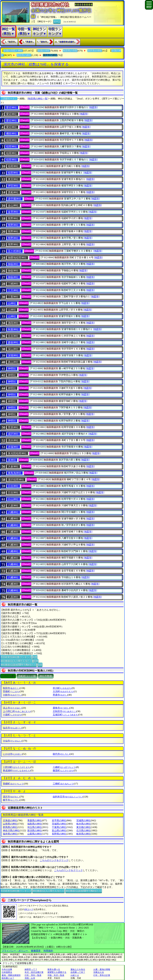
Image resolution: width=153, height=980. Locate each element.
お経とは (75, 975)
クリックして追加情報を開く (18, 963)
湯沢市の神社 (50, 55)
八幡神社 (13, 512)
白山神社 (13, 499)
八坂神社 (13, 506)
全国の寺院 (44, 51)
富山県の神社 (59, 830)
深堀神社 (13, 355)
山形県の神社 (10, 824)
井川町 (62, 688)
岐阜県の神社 (84, 834)
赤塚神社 (13, 447)
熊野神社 (13, 218)
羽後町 (11, 691)
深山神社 (13, 349)
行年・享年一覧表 (33, 975)
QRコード (29, 909)
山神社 (12, 303)
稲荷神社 (12, 140)
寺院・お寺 (30, 978)
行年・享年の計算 (102, 975)
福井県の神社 (10, 834)
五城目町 (66, 715)
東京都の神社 (84, 827)
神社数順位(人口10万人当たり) (17, 661)
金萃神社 (13, 212)
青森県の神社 (35, 820)
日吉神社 (13, 486)
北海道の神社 (10, 820)
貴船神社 (13, 192)
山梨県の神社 (35, 834)
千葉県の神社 (59, 827)
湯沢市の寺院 (95, 51)
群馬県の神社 (10, 827)
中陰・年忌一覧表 (56, 975)
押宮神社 (13, 186)
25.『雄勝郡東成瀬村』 (66, 42)
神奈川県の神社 (11, 830)
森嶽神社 (13, 342)
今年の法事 (7, 969)
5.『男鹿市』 (29, 42)
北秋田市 (64, 711)
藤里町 (63, 770)
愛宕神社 (12, 108)
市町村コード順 (27, 676)
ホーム (57, 21)
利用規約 (48, 951)
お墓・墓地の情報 (102, 969)
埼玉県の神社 (35, 827)
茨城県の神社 (59, 824)
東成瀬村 (17, 770)
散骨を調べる (54, 969)
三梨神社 (13, 297)
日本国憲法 (7, 972)
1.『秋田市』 (11, 42)
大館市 (12, 695)
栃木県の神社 (84, 824)
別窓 (35, 657)
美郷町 (13, 784)
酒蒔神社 (13, 323)
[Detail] (25, 107)
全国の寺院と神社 (13, 51)
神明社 (12, 369)
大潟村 (63, 691)
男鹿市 (60, 695)
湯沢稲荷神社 (16, 480)
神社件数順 (46, 676)
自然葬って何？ (78, 972)
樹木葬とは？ (8, 978)
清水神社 (13, 440)
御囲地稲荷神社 (17, 258)
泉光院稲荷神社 (17, 453)
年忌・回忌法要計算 (34, 972)
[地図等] (93, 107)
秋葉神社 (13, 329)
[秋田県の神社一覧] (38, 99)
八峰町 (64, 767)
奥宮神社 (13, 179)
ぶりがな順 (8, 676)
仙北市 (12, 728)
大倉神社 (13, 467)
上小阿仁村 (17, 711)
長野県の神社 (59, 834)
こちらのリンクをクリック (54, 860)
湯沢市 (11, 797)
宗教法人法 (99, 972)
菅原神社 (13, 427)
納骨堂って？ (31, 969)
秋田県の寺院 (70, 51)
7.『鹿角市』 (43, 42)
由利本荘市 (68, 797)
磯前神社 (12, 134)
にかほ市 (12, 754)
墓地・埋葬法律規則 (11, 975)
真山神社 (13, 362)
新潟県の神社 (35, 830)
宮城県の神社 (84, 820)
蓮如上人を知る (78, 969)
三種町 (63, 784)
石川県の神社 (84, 830)
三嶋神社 (13, 284)
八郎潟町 (17, 767)
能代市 (61, 754)
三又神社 (13, 290)
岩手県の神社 (59, 820)
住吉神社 (13, 336)
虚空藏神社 (15, 199)
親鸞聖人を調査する (57, 972)
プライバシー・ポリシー (15, 951)
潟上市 (12, 708)
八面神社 (13, 597)
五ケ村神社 (15, 251)
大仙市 (12, 741)
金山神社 (13, 205)
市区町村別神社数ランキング (16, 657)
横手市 (11, 800)
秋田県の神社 (24, 55)
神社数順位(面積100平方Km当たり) (19, 665)
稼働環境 (36, 951)
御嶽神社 (13, 264)
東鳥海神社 (15, 473)
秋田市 (11, 688)
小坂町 (12, 715)
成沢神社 (13, 434)
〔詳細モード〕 (9, 99)
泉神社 (12, 460)
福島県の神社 (35, 824)
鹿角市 (61, 708)
